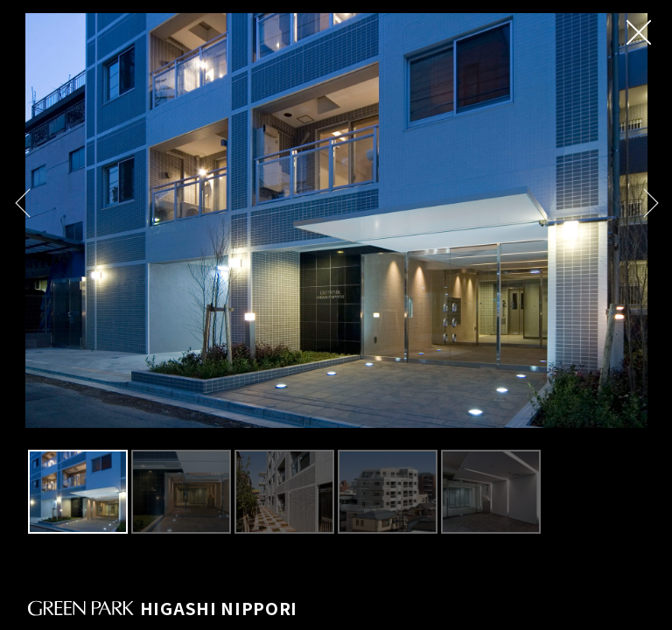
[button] (22, 203)
